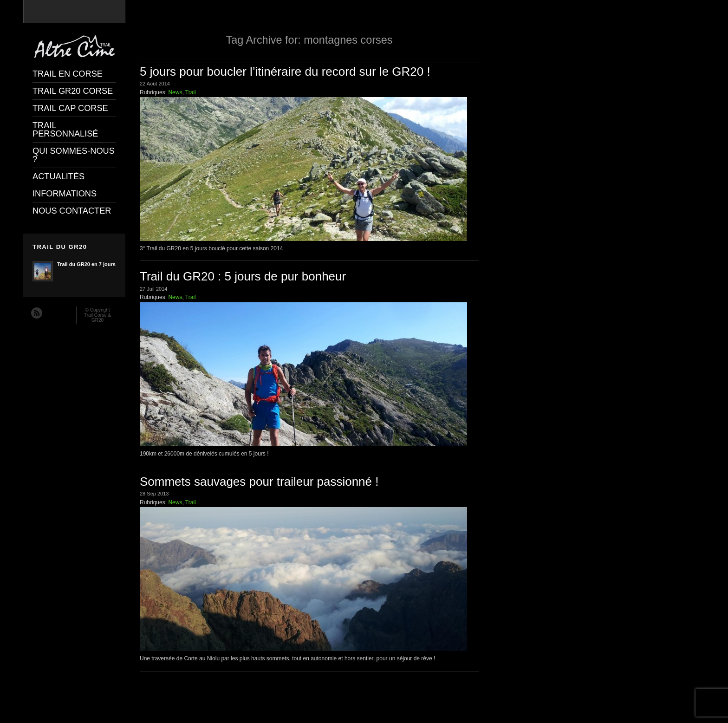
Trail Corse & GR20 (97, 318)
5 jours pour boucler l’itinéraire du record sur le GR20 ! (285, 72)
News (175, 92)
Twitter (63, 313)
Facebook (50, 313)
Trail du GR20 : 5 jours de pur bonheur (243, 276)
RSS (36, 313)
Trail (191, 92)
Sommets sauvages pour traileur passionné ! (259, 482)
